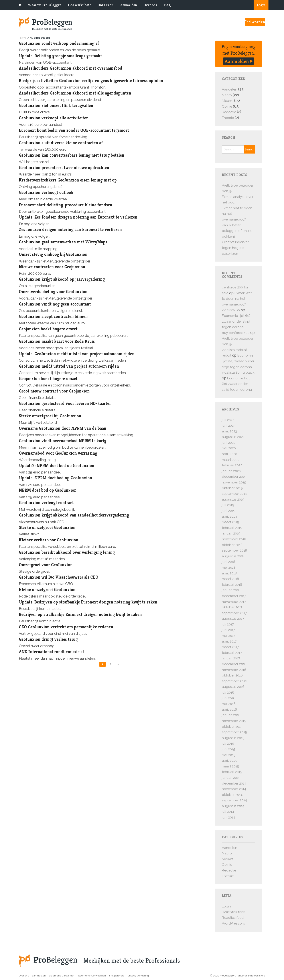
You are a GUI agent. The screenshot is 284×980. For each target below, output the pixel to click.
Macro (227, 95)
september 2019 (235, 494)
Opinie (227, 106)
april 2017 (229, 641)
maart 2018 (230, 579)
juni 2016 (229, 698)
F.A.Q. (168, 5)
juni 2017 (228, 630)
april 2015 (229, 761)
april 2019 (229, 517)
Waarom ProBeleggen (45, 5)
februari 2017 (232, 653)
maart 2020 (231, 460)
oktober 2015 (232, 727)
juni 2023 (229, 426)
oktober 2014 (232, 795)
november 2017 (234, 602)
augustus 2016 (233, 687)
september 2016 (235, 681)
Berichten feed (234, 912)
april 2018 (229, 573)
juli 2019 (228, 505)
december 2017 (234, 596)
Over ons (150, 5)
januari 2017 (231, 658)
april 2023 (229, 431)
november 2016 (234, 670)
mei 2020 (229, 448)
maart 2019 (231, 522)
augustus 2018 (233, 556)
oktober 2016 (232, 675)
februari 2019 (232, 528)
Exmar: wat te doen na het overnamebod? (237, 299)
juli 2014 (228, 812)
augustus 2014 (233, 806)
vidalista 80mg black (238, 373)
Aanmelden (129, 5)
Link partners (117, 976)
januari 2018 (231, 590)
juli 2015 (228, 743)
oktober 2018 (232, 545)
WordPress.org (234, 923)
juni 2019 (229, 511)
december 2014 (234, 783)
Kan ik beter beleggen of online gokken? (237, 231)
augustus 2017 (233, 619)
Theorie (228, 118)
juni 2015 (228, 749)
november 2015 (234, 721)
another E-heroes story (251, 976)
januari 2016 (231, 715)
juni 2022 (229, 443)
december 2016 (234, 664)
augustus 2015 (233, 738)
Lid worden (255, 22)
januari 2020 (231, 471)
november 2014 (234, 789)
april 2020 (230, 454)
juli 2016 (228, 692)
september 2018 (234, 550)
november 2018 (234, 539)
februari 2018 (232, 585)
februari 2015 (232, 772)
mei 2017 (229, 636)
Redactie (229, 112)
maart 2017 (230, 647)
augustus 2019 (233, 499)
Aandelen (230, 89)
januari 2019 (231, 533)
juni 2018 (229, 562)
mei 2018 (229, 568)
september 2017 (234, 613)
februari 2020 (232, 465)
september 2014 (234, 800)
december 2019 (234, 477)
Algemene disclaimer (62, 976)
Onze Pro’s (106, 5)
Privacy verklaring (138, 976)
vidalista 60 (231, 310)
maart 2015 (230, 766)
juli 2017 (228, 624)
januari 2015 (231, 778)
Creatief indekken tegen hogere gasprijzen (236, 248)
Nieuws (228, 101)
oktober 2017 (232, 607)
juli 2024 (228, 420)
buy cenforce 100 (236, 333)
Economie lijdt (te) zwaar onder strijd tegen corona (236, 321)
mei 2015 (229, 755)
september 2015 (234, 732)
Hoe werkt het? (79, 5)
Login (261, 5)
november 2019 (234, 482)
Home (23, 38)
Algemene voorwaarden (92, 976)
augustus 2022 (233, 437)
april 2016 (229, 710)
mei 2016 (229, 704)
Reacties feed (233, 918)
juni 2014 (229, 817)
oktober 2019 (232, 488)
